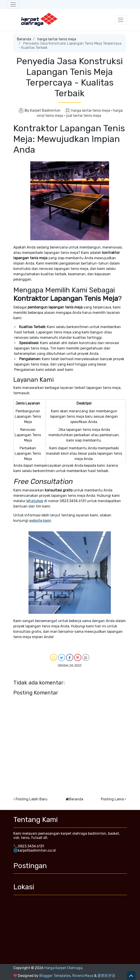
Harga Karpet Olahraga (63, 968)
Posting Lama (112, 799)
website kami (40, 521)
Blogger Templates (55, 976)
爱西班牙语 (106, 976)
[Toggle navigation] (13, 4)
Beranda (24, 39)
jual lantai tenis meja (83, 116)
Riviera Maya (83, 976)
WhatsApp (35, 501)
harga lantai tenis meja (57, 39)
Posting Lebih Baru (31, 799)
